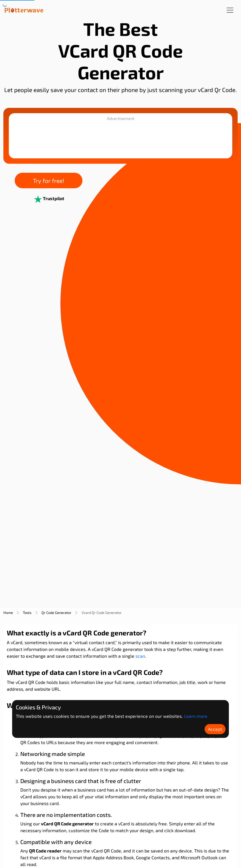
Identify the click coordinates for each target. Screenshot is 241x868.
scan (140, 656)
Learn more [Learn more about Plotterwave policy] (196, 716)
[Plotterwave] (24, 10)
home (8, 613)
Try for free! (49, 181)
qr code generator (56, 613)
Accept (215, 729)
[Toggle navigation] (230, 10)
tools (27, 613)
